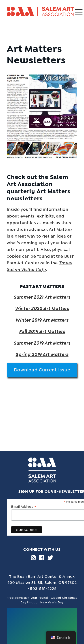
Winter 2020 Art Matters (42, 309)
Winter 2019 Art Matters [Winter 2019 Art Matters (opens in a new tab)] (42, 320)
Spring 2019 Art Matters (42, 354)
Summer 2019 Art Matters (42, 343)
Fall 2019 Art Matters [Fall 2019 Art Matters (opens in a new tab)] (42, 331)
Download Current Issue (42, 370)
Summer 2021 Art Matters (42, 297)
